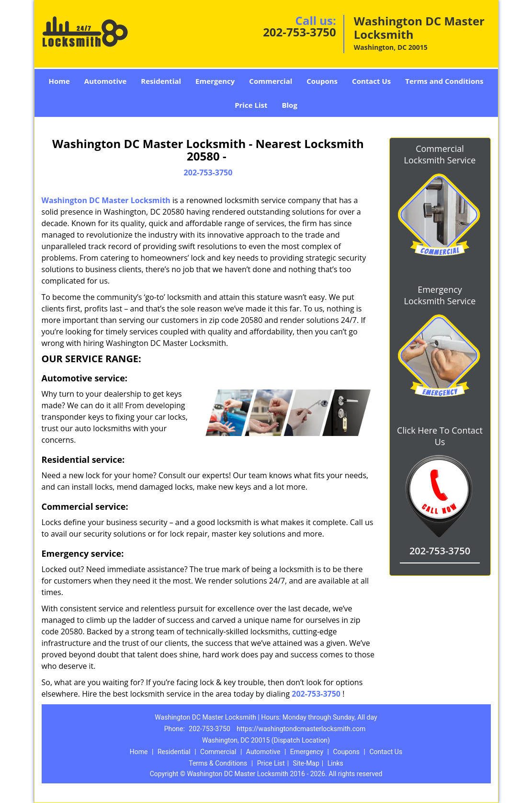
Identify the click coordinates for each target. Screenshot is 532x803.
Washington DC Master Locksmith (106, 200)
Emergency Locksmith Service (440, 295)
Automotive (106, 81)
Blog (289, 105)
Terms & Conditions (218, 763)
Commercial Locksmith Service (440, 154)
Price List (251, 105)
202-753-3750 (300, 32)
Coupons (322, 81)
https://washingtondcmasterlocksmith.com (301, 729)
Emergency (215, 81)
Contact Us (371, 81)
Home (59, 81)
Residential (161, 81)
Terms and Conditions (444, 81)
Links (335, 763)
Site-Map (306, 763)
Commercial (271, 81)
